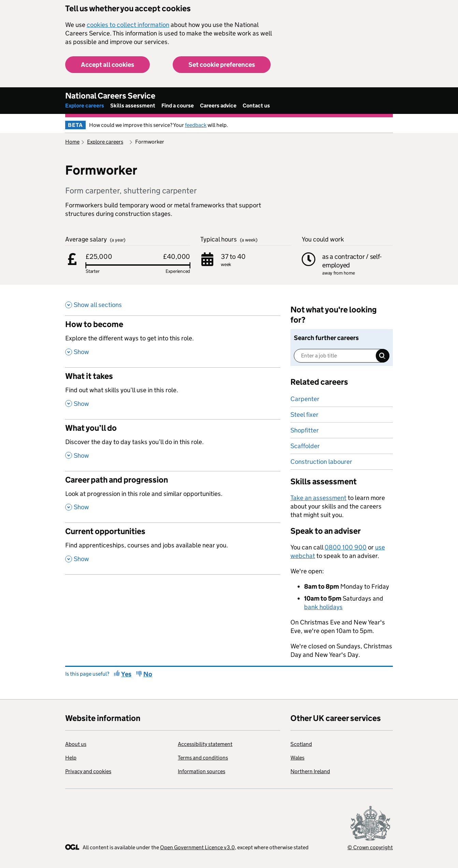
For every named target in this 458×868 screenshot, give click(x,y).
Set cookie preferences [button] (222, 65)
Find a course (178, 106)
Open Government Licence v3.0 (197, 847)
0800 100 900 (346, 547)
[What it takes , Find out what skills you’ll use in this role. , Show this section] (173, 393)
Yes (126, 674)
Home (72, 142)
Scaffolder (305, 446)
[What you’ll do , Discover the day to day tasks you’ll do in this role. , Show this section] (173, 445)
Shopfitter (305, 430)
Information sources (202, 771)
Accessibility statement (205, 744)
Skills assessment (133, 106)
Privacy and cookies (88, 771)
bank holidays (323, 607)
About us (76, 744)
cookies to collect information (128, 25)
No (148, 674)
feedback (196, 125)
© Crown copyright (370, 847)
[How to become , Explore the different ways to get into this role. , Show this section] (173, 341)
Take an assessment (318, 498)
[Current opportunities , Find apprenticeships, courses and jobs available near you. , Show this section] (173, 548)
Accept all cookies (108, 65)
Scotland (301, 744)
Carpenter (305, 399)
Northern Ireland (310, 771)
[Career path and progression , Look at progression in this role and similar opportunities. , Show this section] (173, 497)
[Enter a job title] (342, 356)
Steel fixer (304, 415)
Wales (297, 758)
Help (71, 758)
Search (383, 356)
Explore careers (85, 106)
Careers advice (218, 106)
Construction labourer (321, 462)
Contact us (256, 106)
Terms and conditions (203, 758)
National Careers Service (110, 96)
